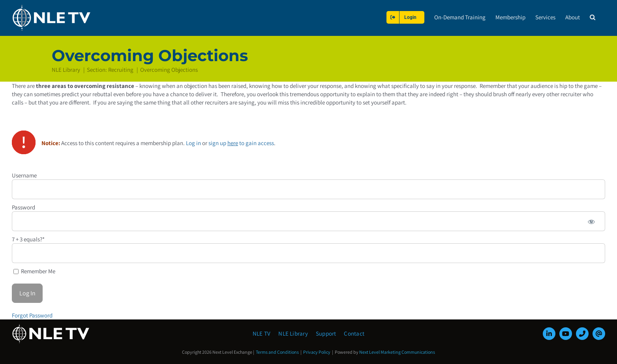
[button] (593, 17)
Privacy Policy (317, 352)
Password (23, 207)
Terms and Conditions (277, 352)
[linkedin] (549, 334)
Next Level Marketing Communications (397, 352)
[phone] (582, 334)
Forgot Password (32, 315)
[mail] (599, 334)
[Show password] (591, 221)
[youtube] (566, 334)
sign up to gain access (241, 143)
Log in (193, 143)
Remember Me (34, 271)
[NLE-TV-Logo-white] (51, 326)
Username (24, 175)
